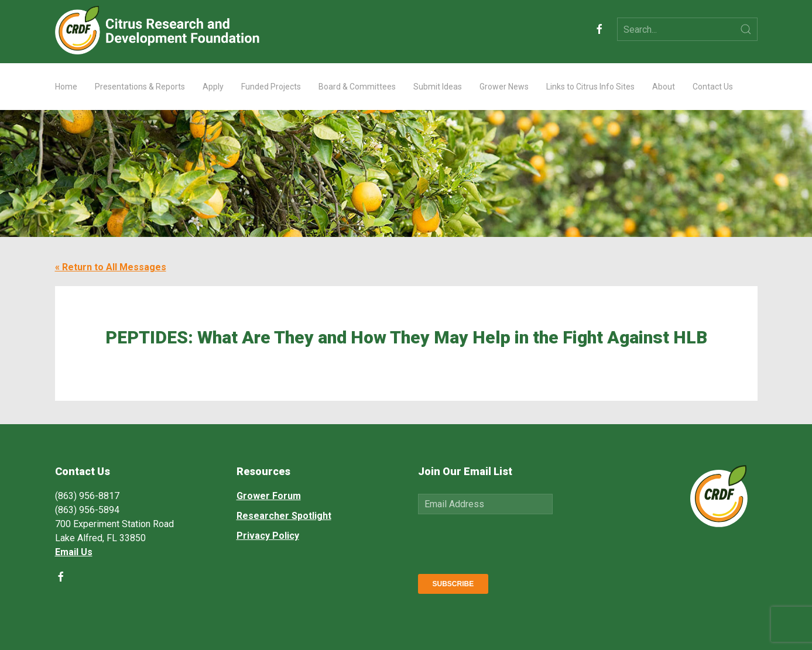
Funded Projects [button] (271, 87)
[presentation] (507, 542)
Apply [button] (213, 87)
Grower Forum (269, 496)
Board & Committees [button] (357, 87)
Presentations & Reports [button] (140, 87)
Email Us (74, 552)
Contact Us (713, 87)
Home (66, 87)
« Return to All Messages (111, 267)
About (664, 87)
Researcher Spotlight (284, 516)
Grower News (504, 87)
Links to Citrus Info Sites (590, 87)
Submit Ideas (438, 87)
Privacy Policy (268, 536)
